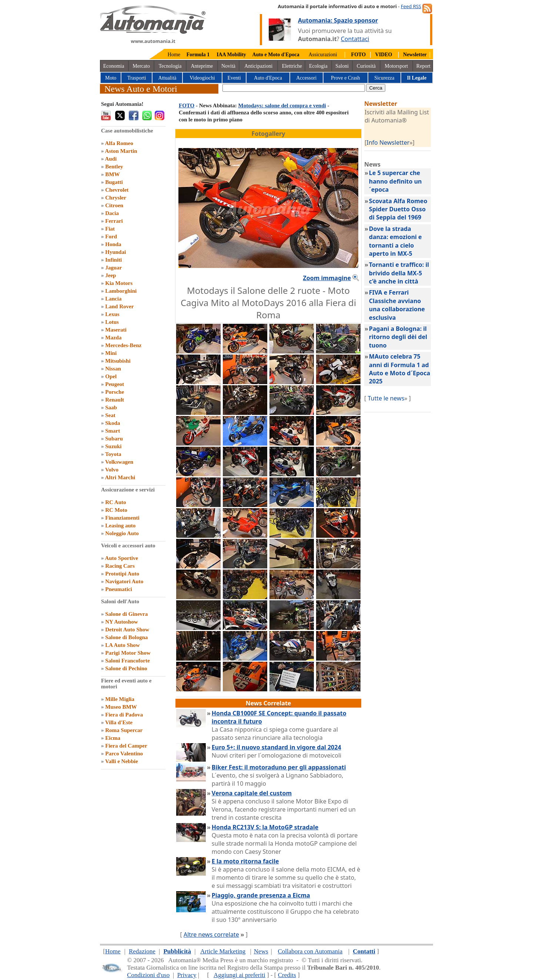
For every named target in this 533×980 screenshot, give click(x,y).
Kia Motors (119, 283)
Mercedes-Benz (123, 345)
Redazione (142, 951)
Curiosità (366, 66)
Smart (113, 431)
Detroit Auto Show (127, 630)
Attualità (167, 78)
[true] (294, 88)
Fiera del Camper (126, 746)
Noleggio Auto (122, 533)
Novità (228, 66)
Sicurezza (384, 78)
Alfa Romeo (119, 143)
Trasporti (137, 78)
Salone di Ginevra (126, 614)
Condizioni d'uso (148, 975)
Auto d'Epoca (268, 78)
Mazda (113, 338)
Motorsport (396, 66)
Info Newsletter (388, 142)
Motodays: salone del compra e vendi (282, 105)
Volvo (112, 470)
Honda (113, 244)
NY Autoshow (121, 622)
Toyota (113, 454)
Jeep (110, 275)
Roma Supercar (124, 730)
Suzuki (113, 446)
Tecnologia (170, 66)
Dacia (112, 213)
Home (174, 55)
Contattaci (355, 39)
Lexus (112, 314)
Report (423, 66)
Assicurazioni (323, 55)
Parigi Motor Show (128, 653)
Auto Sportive (121, 558)
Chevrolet (117, 190)
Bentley (114, 167)
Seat (110, 415)
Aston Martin (121, 151)
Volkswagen (119, 462)
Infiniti (113, 260)
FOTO (187, 105)
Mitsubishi (118, 361)
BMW (112, 174)
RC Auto (115, 502)
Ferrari (114, 221)
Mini (111, 353)
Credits (287, 975)
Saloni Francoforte (127, 661)
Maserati (116, 330)
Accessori (306, 78)
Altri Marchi (120, 477)
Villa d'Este (119, 722)
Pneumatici (119, 589)
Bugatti (114, 182)
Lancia (113, 299)
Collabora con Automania (310, 951)
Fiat (110, 229)
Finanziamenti (122, 518)
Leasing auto (120, 526)
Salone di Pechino (126, 668)
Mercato (141, 66)
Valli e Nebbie (122, 761)
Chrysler (116, 198)
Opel (111, 376)
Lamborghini (121, 291)
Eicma (113, 738)
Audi (111, 159)
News (261, 951)
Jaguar (113, 268)
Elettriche (292, 66)
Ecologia (318, 66)
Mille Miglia (120, 699)
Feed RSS (411, 6)
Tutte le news (386, 398)
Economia (114, 66)
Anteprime (202, 66)
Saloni (342, 66)
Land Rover (119, 306)
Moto (111, 78)
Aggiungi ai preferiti (239, 975)
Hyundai (115, 252)
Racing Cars (120, 566)
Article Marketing (223, 951)
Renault (115, 400)
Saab (111, 407)
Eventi (234, 78)
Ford (111, 236)
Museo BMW (121, 707)
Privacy (187, 975)
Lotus (112, 322)
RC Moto (116, 510)
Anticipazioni (258, 66)
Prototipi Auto (122, 574)
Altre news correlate (211, 934)
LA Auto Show (122, 645)
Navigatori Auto (124, 581)
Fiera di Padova (124, 715)
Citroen (114, 205)
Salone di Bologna (126, 637)
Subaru (114, 439)
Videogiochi (202, 78)
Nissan (113, 369)
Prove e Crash (346, 78)
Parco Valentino (124, 754)
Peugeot (115, 384)
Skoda (113, 423)
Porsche (115, 392)
